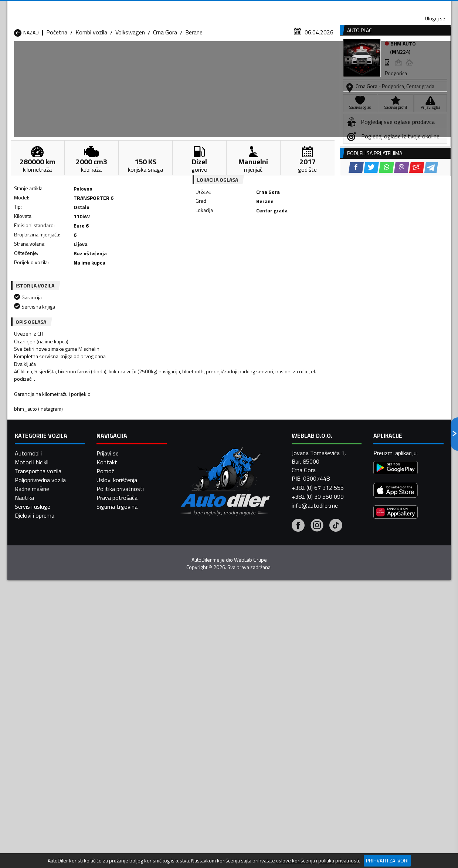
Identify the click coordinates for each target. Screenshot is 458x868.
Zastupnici (199, 57)
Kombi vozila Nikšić (38, 741)
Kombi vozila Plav (196, 741)
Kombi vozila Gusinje (279, 724)
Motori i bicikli (32, 850)
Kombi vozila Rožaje (199, 750)
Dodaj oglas (427, 57)
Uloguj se (399, 7)
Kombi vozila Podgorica (123, 750)
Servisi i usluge (303, 57)
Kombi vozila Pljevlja (279, 741)
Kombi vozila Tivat (277, 750)
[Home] (14, 57)
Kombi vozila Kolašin (119, 733)
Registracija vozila (367, 57)
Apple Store (229, 7)
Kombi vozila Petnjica (121, 741)
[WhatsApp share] (250, 244)
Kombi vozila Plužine (39, 750)
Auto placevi (150, 57)
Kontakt (359, 7)
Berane (194, 72)
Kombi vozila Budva (38, 724)
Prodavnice (99, 57)
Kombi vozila (91, 72)
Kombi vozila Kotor (198, 733)
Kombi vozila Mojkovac (282, 733)
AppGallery (276, 8)
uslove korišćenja (296, 861)
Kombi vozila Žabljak (199, 759)
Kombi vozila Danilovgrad (205, 724)
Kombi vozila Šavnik (118, 759)
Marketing (319, 8)
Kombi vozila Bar (115, 715)
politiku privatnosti (339, 861)
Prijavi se (108, 841)
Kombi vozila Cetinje (119, 724)
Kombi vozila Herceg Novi (46, 733)
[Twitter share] (235, 244)
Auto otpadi (248, 57)
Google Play (180, 7)
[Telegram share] (294, 244)
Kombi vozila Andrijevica (44, 715)
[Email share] (280, 244)
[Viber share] (265, 244)
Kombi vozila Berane (199, 715)
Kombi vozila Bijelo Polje (284, 715)
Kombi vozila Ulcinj (37, 759)
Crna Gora (165, 72)
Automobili (28, 841)
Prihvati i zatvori (387, 860)
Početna (57, 72)
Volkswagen (130, 72)
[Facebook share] (219, 244)
